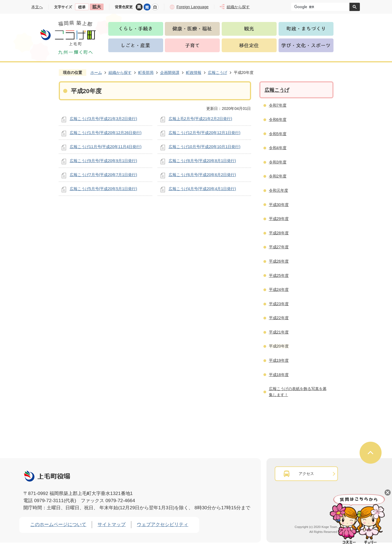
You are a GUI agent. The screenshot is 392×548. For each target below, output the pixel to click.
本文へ (37, 7)
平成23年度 (279, 304)
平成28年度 (279, 233)
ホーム (96, 73)
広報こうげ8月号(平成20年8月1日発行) (202, 161)
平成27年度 (279, 247)
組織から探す (120, 73)
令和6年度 (278, 119)
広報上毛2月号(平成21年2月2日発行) (201, 119)
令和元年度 (279, 190)
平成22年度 (279, 318)
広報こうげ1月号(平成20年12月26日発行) (106, 133)
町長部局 (146, 73)
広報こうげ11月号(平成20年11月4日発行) (106, 147)
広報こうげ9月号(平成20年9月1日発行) (104, 161)
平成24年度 (279, 290)
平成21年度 (279, 332)
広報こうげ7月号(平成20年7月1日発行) (104, 175)
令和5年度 (278, 134)
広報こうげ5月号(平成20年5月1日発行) (104, 189)
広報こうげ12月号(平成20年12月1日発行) (205, 133)
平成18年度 (279, 375)
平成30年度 (279, 205)
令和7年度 (278, 105)
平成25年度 (279, 276)
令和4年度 (278, 148)
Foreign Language (193, 7)
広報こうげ (218, 73)
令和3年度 (278, 162)
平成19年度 (279, 360)
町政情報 (194, 73)
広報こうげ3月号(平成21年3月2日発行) (104, 119)
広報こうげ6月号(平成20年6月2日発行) (202, 175)
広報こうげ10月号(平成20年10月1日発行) (205, 147)
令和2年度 (278, 176)
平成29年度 (279, 219)
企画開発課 (170, 73)
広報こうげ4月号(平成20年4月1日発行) (202, 189)
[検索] (322, 7)
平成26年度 (279, 261)
